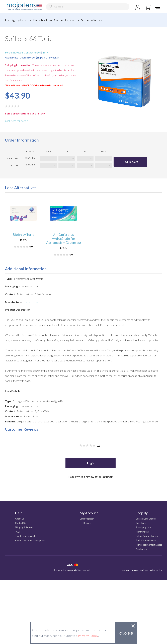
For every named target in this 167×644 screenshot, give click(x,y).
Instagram (17, 565)
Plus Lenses (141, 549)
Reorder (88, 523)
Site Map (126, 570)
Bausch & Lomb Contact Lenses (54, 20)
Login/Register (87, 519)
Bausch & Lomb (33, 302)
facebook (7, 565)
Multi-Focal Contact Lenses (149, 545)
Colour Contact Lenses (147, 536)
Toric (45, 52)
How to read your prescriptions (30, 540)
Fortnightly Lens (16, 20)
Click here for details (17, 121)
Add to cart (130, 162)
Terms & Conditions (140, 570)
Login (91, 463)
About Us (20, 519)
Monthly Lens (142, 532)
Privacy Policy (156, 570)
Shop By (142, 513)
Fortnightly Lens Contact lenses (23, 52)
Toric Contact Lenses (146, 540)
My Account (89, 513)
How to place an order (26, 536)
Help (19, 513)
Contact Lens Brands (146, 519)
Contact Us (20, 523)
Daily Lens (141, 523)
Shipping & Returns (24, 527)
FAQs (18, 532)
